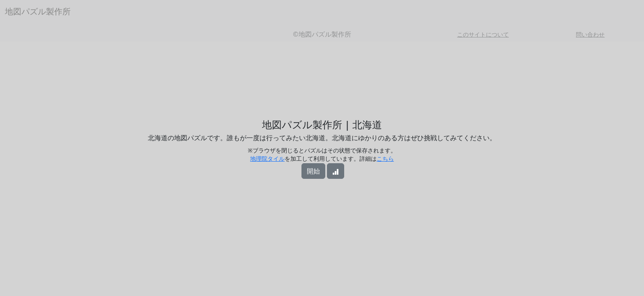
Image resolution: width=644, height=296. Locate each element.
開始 (313, 171)
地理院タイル (267, 158)
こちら (385, 158)
